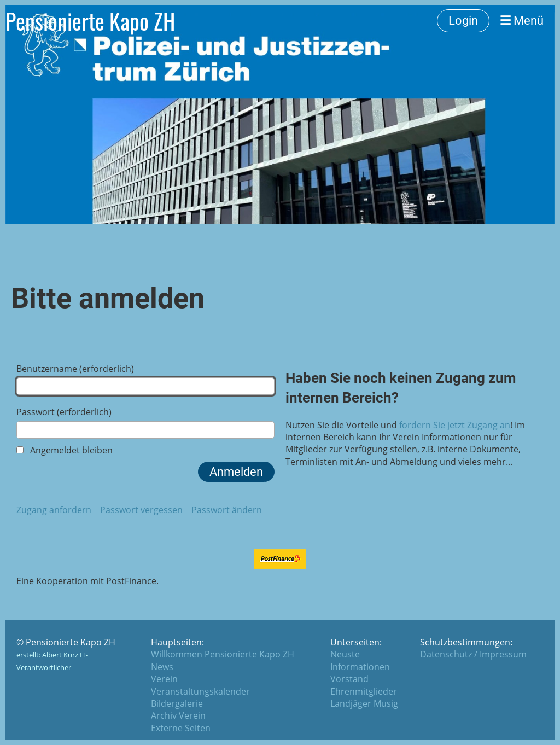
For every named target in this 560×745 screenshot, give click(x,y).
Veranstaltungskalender (200, 691)
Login (463, 21)
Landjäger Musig (364, 703)
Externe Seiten (181, 728)
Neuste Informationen (360, 660)
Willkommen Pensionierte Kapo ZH (223, 654)
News (162, 667)
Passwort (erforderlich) (145, 422)
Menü (522, 21)
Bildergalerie (177, 703)
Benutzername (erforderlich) (145, 379)
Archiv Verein (178, 715)
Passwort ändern (227, 510)
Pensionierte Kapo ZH (90, 21)
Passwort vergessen (141, 510)
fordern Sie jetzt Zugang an (455, 425)
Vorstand (349, 679)
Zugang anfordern (54, 510)
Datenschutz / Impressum (473, 654)
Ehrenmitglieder (364, 691)
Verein (164, 679)
